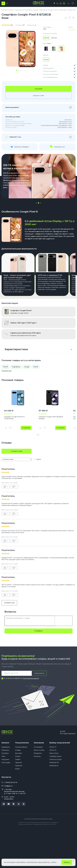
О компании (38, 749)
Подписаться (39, 674)
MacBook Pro (54, 765)
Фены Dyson (54, 755)
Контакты (37, 759)
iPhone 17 (53, 749)
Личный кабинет (21, 749)
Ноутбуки (5, 755)
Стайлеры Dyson (55, 759)
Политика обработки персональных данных (38, 821)
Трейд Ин (19, 768)
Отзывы (18, 752)
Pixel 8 (5, 368)
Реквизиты (38, 755)
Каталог (6, 744)
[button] (36, 204)
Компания (39, 744)
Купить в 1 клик (39, 97)
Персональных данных (31, 680)
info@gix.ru (8, 788)
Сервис (18, 762)
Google (27, 368)
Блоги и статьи (39, 752)
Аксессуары (6, 765)
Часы (3, 759)
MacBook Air (54, 768)
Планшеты (5, 752)
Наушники (5, 762)
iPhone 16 (53, 752)
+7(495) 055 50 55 (11, 785)
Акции (17, 771)
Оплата (18, 759)
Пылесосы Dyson (56, 762)
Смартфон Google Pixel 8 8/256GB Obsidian (51, 419)
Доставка (19, 755)
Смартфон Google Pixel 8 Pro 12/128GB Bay (14, 419)
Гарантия (18, 765)
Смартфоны (16, 368)
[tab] (17, 71)
